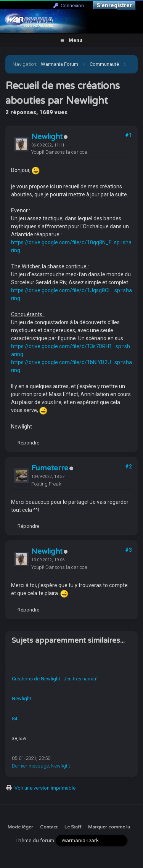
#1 (129, 135)
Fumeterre (50, 468)
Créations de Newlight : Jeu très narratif (55, 679)
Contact (49, 827)
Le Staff (73, 827)
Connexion (69, 6)
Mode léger (20, 827)
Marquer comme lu (109, 827)
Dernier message (30, 766)
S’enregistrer (114, 5)
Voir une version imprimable (45, 788)
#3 (129, 550)
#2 (129, 467)
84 (14, 719)
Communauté (104, 64)
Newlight (47, 137)
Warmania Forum (59, 64)
